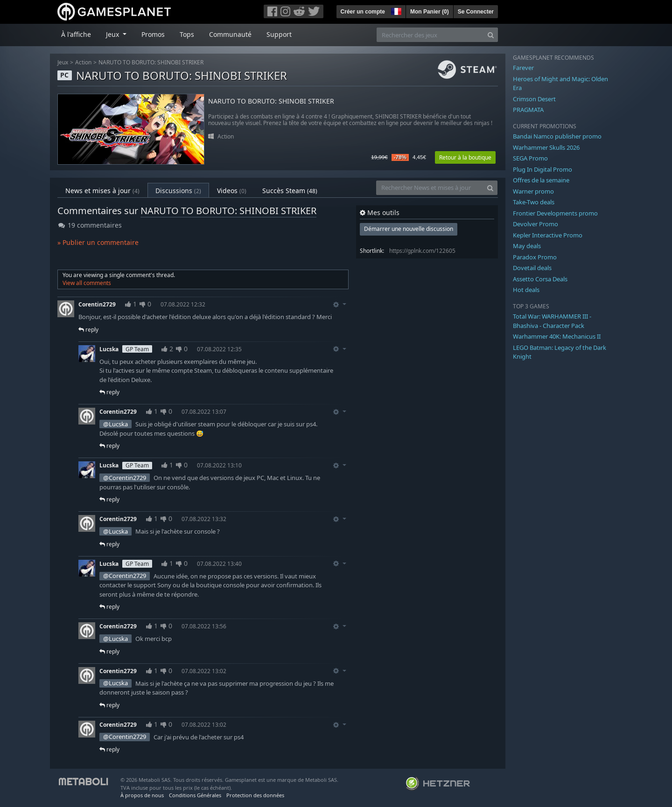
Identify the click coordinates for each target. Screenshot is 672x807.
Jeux (63, 62)
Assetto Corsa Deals (540, 279)
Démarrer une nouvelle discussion (409, 229)
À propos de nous (142, 795)
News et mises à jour (102, 191)
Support (279, 34)
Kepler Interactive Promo (548, 235)
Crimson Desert (534, 99)
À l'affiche (76, 34)
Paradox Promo (535, 257)
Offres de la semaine (541, 180)
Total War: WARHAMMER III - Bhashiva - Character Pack (552, 321)
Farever (523, 68)
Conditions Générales (195, 795)
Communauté (230, 34)
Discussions (178, 191)
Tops (187, 34)
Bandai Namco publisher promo (557, 136)
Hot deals (526, 290)
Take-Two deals (534, 202)
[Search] (491, 35)
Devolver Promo (535, 224)
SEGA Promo (530, 158)
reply (88, 330)
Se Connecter (476, 12)
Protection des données (255, 795)
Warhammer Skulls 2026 (546, 147)
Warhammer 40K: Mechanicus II (557, 336)
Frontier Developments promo (555, 213)
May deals (527, 246)
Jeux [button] (113, 34)
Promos (153, 34)
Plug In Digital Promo (542, 169)
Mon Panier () (430, 12)
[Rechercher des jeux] (430, 35)
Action (83, 62)
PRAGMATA (528, 110)
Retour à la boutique (465, 157)
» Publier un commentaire (98, 242)
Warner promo (533, 191)
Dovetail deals (532, 268)
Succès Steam (290, 191)
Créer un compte (363, 12)
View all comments (87, 283)
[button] (395, 10)
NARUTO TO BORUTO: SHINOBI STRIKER (151, 62)
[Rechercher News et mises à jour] (430, 188)
